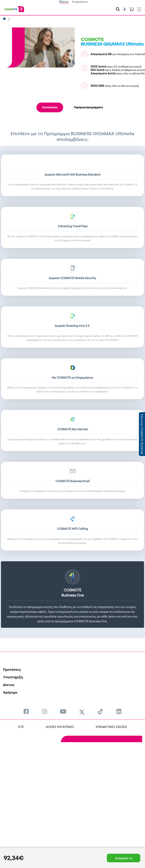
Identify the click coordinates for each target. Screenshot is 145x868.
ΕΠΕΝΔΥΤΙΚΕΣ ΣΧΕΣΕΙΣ (111, 727)
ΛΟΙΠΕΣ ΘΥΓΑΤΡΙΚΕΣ (60, 727)
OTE (21, 727)
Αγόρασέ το (124, 858)
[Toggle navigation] (139, 9)
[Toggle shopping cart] (132, 9)
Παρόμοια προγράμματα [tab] (88, 107)
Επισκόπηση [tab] (50, 107)
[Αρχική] (5, 19)
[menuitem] (26, 711)
